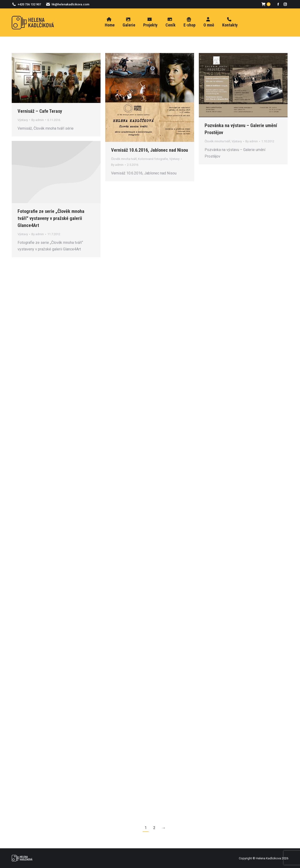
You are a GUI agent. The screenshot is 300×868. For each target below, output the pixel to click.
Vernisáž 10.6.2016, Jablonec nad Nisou (150, 150)
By (38, 120)
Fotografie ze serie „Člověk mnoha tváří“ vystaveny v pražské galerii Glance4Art (51, 218)
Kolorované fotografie (153, 159)
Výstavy (23, 120)
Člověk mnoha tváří (124, 159)
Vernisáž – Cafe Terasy (40, 111)
